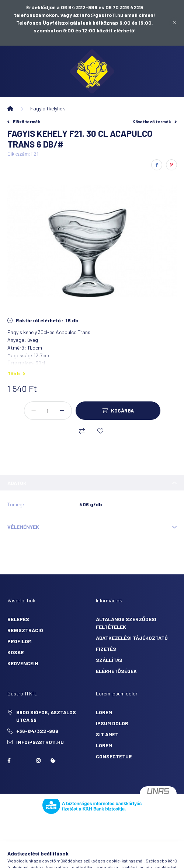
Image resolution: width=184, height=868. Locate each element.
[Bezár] (175, 23)
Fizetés (106, 649)
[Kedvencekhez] (100, 431)
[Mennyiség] (48, 411)
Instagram (38, 761)
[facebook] (157, 165)
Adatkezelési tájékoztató (132, 638)
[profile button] (111, 859)
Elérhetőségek (116, 671)
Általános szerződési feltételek (126, 623)
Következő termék (155, 121)
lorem (104, 712)
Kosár (16, 652)
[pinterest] (171, 165)
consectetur (114, 756)
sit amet (107, 734)
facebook (9, 761)
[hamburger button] (55, 859)
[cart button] (129, 859)
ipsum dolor (112, 723)
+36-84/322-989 (37, 731)
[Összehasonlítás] (82, 431)
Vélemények (23, 527)
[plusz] (62, 411)
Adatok (17, 483)
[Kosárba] (118, 411)
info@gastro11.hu (40, 742)
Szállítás (109, 660)
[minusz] (34, 411)
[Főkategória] (10, 109)
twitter (24, 761)
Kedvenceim (23, 663)
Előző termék (24, 121)
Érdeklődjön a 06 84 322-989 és (66, 7)
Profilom (20, 641)
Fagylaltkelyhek (48, 108)
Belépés (18, 619)
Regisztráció (25, 630)
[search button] (74, 859)
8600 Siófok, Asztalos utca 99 (46, 716)
